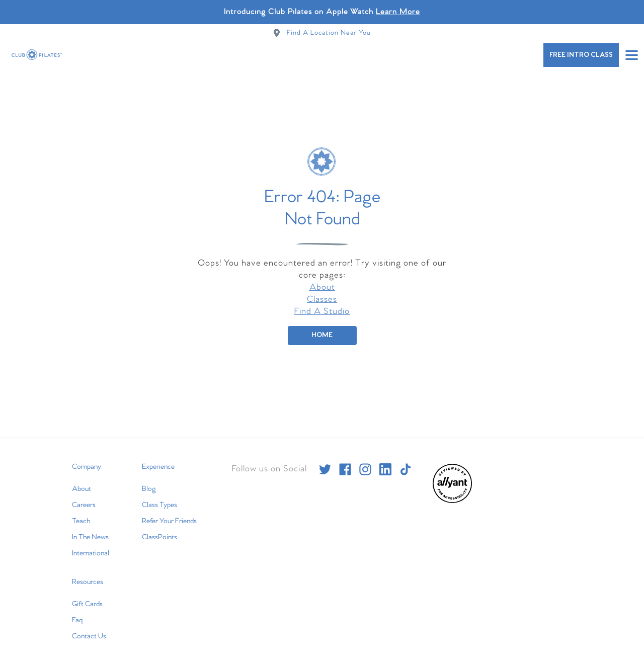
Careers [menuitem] (84, 496)
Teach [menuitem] (81, 512)
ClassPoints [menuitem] (159, 528)
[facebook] (345, 460)
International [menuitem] (91, 544)
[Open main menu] (631, 55)
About (322, 278)
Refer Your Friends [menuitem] (169, 512)
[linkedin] (385, 460)
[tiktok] (406, 460)
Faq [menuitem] (77, 611)
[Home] (322, 326)
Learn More (398, 12)
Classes (322, 290)
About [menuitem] (82, 480)
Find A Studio (322, 303)
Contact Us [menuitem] (89, 627)
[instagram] (365, 460)
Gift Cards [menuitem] (87, 595)
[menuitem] (452, 492)
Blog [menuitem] (149, 480)
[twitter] (325, 460)
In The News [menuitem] (90, 528)
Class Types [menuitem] (159, 496)
